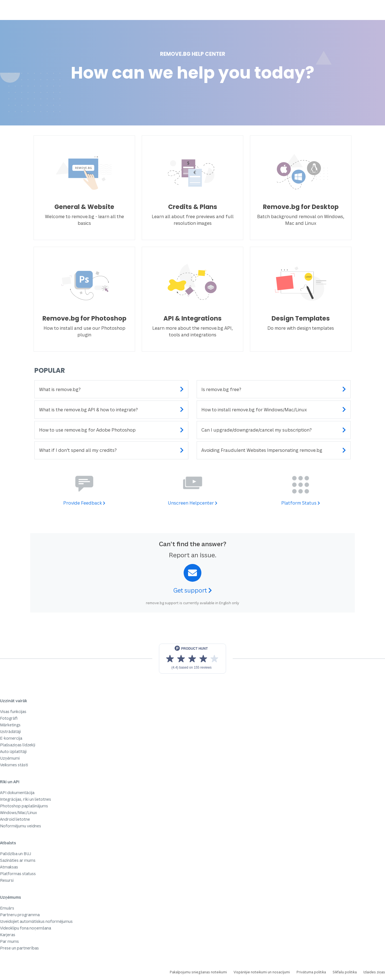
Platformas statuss (18, 874)
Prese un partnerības (19, 948)
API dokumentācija (17, 793)
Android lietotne (15, 819)
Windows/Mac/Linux (18, 813)
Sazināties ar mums (18, 860)
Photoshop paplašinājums (24, 806)
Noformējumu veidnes (21, 826)
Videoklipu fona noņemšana (26, 928)
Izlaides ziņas (374, 972)
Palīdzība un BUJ (16, 854)
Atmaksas (9, 867)
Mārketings (10, 725)
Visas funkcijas (13, 711)
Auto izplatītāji (13, 751)
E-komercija (11, 738)
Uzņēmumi (10, 758)
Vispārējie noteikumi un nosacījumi (262, 972)
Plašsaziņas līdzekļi (18, 745)
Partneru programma (20, 915)
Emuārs (7, 908)
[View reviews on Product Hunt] (192, 659)
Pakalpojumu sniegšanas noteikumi (198, 972)
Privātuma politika (311, 972)
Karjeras (8, 935)
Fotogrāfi (9, 718)
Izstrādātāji (10, 731)
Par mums (9, 941)
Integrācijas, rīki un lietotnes (26, 799)
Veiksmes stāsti (14, 765)
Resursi (7, 880)
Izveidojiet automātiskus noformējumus (36, 921)
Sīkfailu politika (345, 972)
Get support (193, 590)
